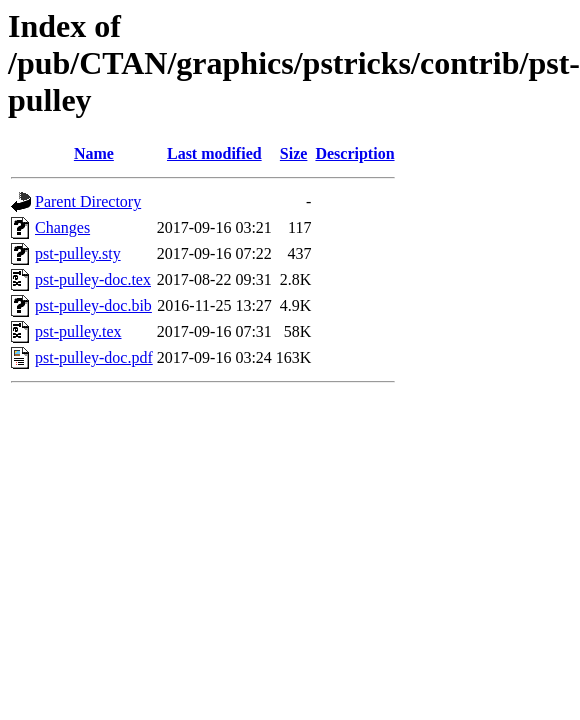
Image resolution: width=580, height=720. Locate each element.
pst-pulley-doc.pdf (94, 357)
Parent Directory (88, 201)
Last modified (214, 153)
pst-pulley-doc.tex (93, 279)
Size (294, 153)
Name (94, 153)
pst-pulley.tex (78, 331)
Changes (62, 227)
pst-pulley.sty (78, 253)
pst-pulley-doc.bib (93, 305)
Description (354, 153)
